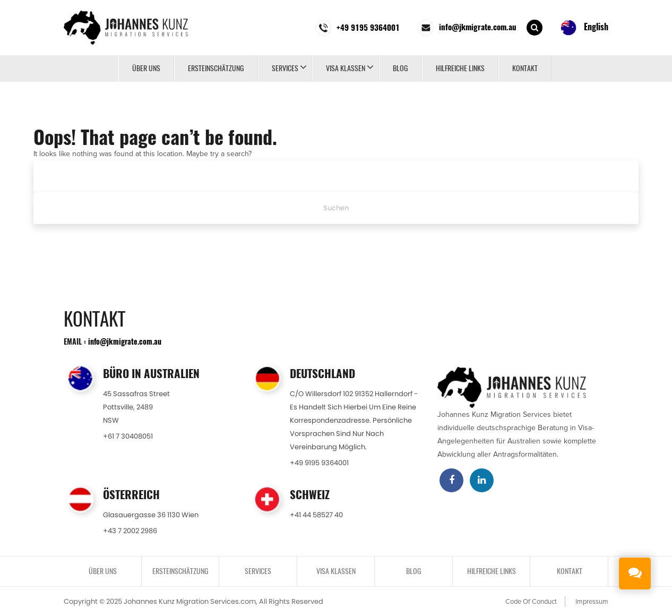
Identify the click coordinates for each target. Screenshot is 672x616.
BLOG (400, 68)
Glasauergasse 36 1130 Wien (151, 515)
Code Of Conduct (531, 602)
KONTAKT (525, 68)
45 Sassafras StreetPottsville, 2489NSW (136, 407)
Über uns (146, 68)
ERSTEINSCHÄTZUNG (216, 68)
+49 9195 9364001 (319, 463)
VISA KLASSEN (346, 68)
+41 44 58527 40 (316, 515)
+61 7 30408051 (128, 436)
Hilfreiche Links (460, 68)
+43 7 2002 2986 (130, 531)
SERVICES (285, 68)
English (584, 28)
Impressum (592, 602)
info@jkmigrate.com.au (125, 341)
